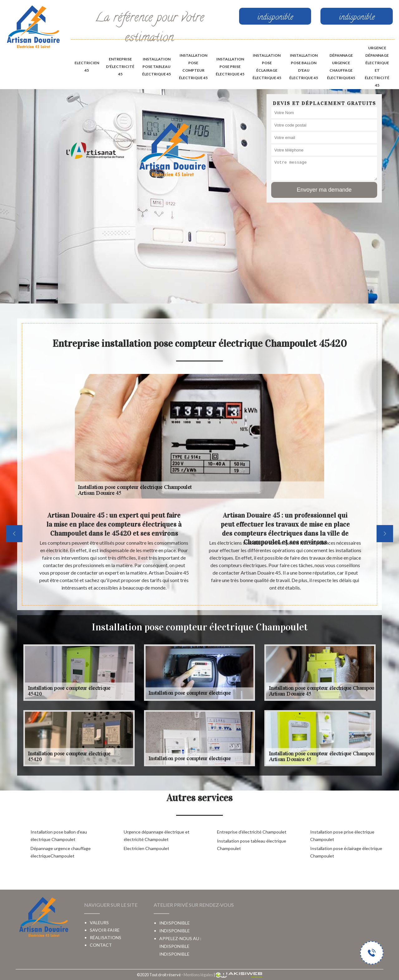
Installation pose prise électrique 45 (230, 67)
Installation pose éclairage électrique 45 (267, 67)
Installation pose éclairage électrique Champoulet (346, 852)
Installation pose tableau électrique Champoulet (252, 845)
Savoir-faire (105, 930)
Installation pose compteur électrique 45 (193, 67)
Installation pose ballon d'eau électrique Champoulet (59, 836)
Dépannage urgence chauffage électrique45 (341, 67)
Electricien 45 (87, 67)
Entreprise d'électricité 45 (120, 67)
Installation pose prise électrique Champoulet (342, 836)
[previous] (14, 534)
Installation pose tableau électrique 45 (156, 67)
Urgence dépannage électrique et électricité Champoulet (157, 836)
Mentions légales (198, 975)
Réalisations (106, 937)
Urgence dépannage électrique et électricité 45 (377, 67)
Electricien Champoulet (147, 848)
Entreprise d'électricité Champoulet (252, 832)
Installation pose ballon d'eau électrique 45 (304, 67)
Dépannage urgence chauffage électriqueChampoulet (61, 852)
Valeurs (99, 923)
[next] (385, 534)
